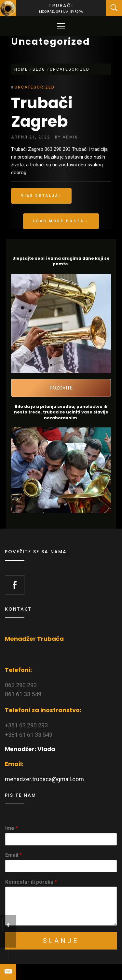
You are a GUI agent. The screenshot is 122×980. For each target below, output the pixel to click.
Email (14, 855)
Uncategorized (35, 87)
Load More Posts (61, 221)
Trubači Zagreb (42, 112)
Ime (12, 828)
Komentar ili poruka (31, 882)
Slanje (61, 941)
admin (70, 137)
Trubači (61, 6)
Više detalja (41, 196)
